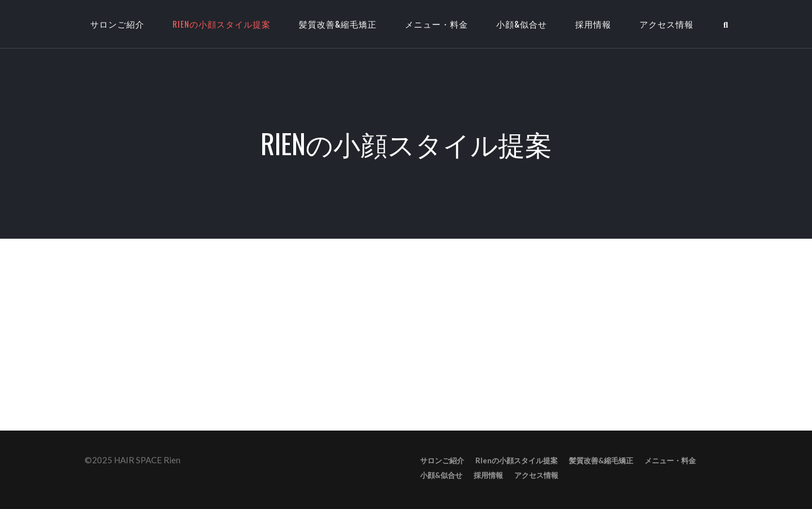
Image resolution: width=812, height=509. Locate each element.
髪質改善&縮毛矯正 (338, 24)
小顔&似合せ (522, 24)
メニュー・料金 (436, 24)
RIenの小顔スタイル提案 (222, 24)
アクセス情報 (667, 24)
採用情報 (593, 24)
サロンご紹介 (442, 460)
